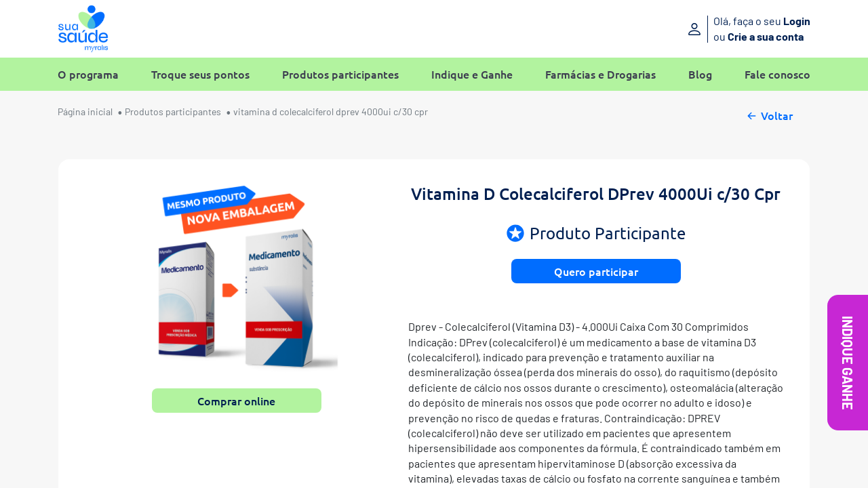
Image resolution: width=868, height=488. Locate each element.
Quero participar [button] (596, 271)
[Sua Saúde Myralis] (83, 29)
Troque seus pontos (200, 74)
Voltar (769, 114)
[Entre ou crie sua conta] (724, 29)
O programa (88, 74)
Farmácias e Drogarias (600, 74)
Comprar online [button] (236, 401)
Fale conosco (777, 74)
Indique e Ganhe (472, 74)
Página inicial (85, 111)
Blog (700, 74)
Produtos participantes (340, 74)
